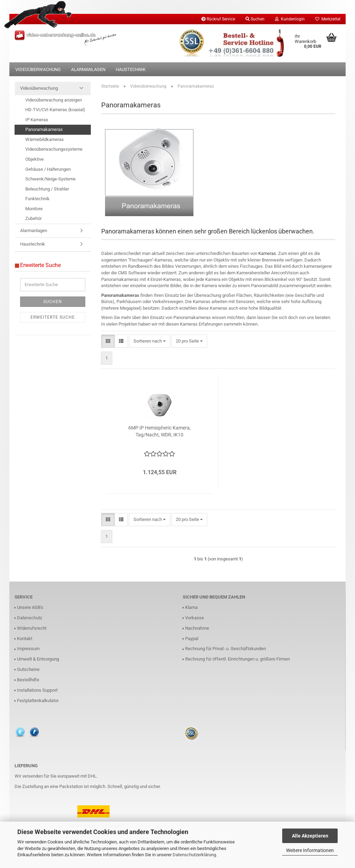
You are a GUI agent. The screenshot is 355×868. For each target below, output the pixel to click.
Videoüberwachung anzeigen (54, 100)
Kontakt (25, 639)
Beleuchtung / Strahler (47, 189)
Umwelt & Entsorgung (38, 659)
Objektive (34, 159)
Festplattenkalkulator (38, 701)
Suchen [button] (255, 19)
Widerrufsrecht (32, 628)
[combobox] (150, 341)
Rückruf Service (218, 19)
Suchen (53, 302)
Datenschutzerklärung (194, 855)
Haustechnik (131, 69)
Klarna (191, 607)
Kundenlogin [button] (290, 19)
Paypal (192, 639)
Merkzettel (328, 19)
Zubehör (33, 218)
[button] (108, 341)
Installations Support (37, 690)
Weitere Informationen (310, 850)
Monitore (34, 209)
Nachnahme (197, 628)
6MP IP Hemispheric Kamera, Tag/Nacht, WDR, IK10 (159, 431)
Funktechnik (37, 199)
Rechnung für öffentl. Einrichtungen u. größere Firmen (237, 659)
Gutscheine (28, 669)
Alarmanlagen (88, 69)
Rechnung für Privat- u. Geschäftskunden (226, 649)
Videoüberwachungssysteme (54, 149)
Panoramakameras (44, 129)
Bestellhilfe (28, 680)
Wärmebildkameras (45, 139)
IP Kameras (37, 120)
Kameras (267, 253)
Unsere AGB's (30, 607)
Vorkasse (194, 618)
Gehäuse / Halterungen (48, 169)
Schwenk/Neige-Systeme (50, 179)
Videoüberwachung (38, 69)
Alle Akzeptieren (310, 836)
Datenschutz (29, 618)
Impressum (28, 649)
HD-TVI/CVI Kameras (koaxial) (55, 110)
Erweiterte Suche (53, 317)
